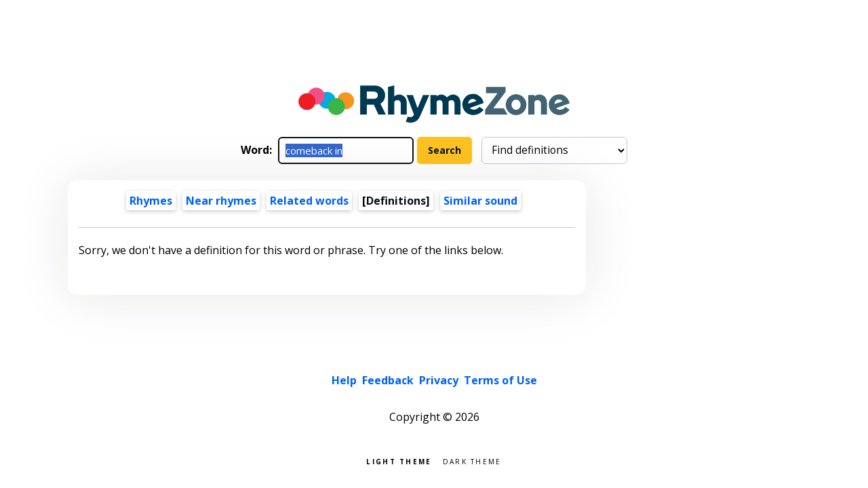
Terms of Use (500, 380)
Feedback (388, 380)
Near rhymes (221, 201)
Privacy (439, 380)
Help (344, 380)
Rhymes (151, 201)
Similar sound (480, 201)
